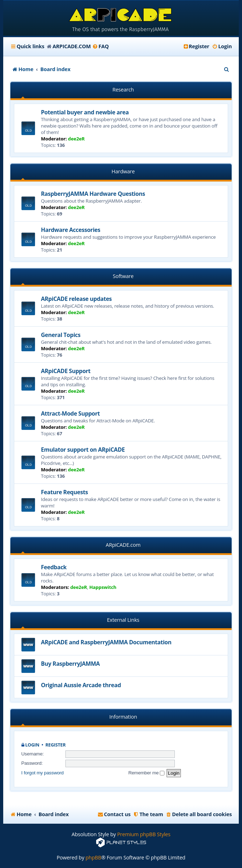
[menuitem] (101, 46)
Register (56, 745)
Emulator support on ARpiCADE (83, 450)
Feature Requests (65, 492)
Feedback (54, 567)
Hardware (123, 171)
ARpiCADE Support (66, 371)
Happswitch (103, 587)
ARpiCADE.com (123, 545)
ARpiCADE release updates (76, 299)
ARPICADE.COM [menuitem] (72, 46)
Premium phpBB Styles (144, 834)
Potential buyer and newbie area (85, 112)
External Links (123, 620)
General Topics (61, 335)
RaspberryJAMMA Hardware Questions (93, 194)
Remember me (146, 773)
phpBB (93, 857)
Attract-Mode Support (71, 413)
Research (123, 90)
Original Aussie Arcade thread (81, 685)
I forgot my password (43, 773)
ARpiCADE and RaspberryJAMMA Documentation (106, 642)
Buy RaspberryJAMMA (71, 664)
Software (123, 276)
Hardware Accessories (71, 230)
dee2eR (76, 139)
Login (32, 745)
